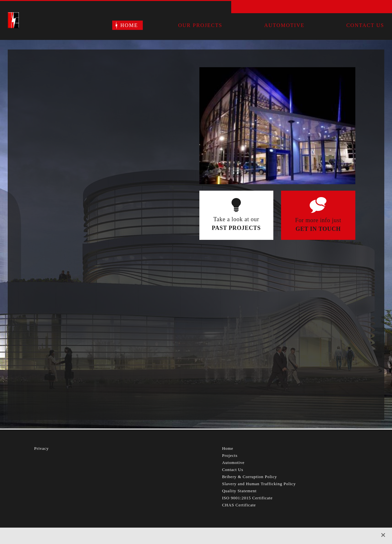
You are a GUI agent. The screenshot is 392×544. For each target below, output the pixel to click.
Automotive (284, 25)
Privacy (41, 448)
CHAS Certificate (239, 505)
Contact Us (365, 25)
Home (129, 25)
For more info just (318, 225)
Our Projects (200, 25)
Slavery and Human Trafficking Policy (259, 484)
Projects (230, 455)
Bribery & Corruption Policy (249, 477)
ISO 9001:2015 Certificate (247, 498)
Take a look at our (236, 224)
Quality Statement (239, 491)
